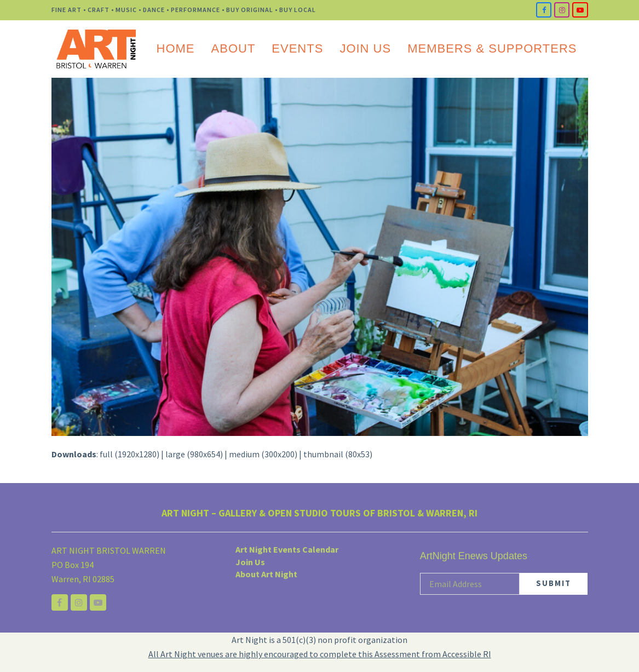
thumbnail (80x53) (338, 454)
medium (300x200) (263, 454)
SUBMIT (554, 583)
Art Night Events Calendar (287, 549)
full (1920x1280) (129, 454)
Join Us (250, 562)
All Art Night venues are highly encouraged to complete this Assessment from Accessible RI (320, 654)
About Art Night (266, 574)
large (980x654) (194, 454)
